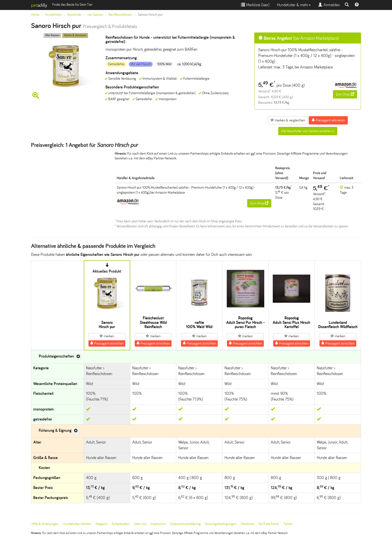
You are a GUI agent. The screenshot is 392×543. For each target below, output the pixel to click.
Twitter (288, 524)
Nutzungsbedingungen (221, 524)
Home (35, 15)
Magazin (101, 524)
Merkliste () (255, 5)
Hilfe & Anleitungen (45, 524)
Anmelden (329, 5)
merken (107, 336)
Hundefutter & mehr (294, 5)
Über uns (140, 524)
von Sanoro (95, 15)
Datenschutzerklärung (185, 524)
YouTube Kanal (269, 524)
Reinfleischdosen (120, 15)
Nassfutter (74, 15)
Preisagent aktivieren (328, 120)
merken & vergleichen (288, 120)
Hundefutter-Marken (77, 524)
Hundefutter (53, 15)
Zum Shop (345, 94)
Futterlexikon (121, 524)
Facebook (247, 524)
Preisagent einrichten (107, 343)
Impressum (158, 524)
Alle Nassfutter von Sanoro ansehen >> (308, 131)
